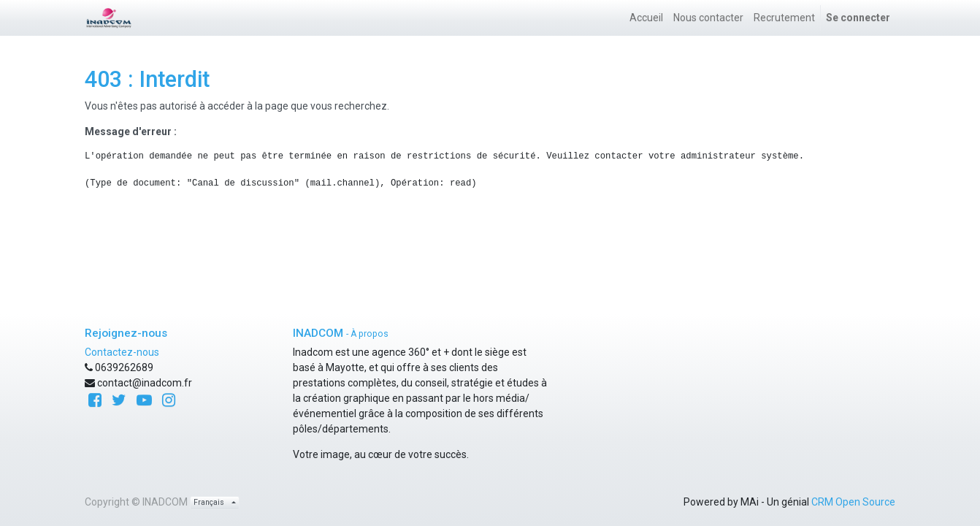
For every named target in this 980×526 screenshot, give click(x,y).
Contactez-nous (122, 352)
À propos (370, 334)
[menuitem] (646, 18)
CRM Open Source (853, 502)
